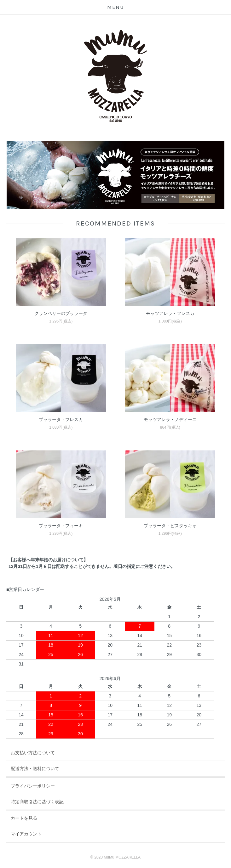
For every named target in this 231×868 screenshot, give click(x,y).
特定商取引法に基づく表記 (37, 802)
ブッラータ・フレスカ (61, 419)
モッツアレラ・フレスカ (170, 313)
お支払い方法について (33, 753)
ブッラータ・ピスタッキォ (170, 526)
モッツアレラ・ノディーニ (170, 419)
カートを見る (24, 818)
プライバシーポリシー (33, 786)
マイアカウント (26, 834)
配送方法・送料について (35, 769)
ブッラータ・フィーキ (61, 526)
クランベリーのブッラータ (61, 313)
